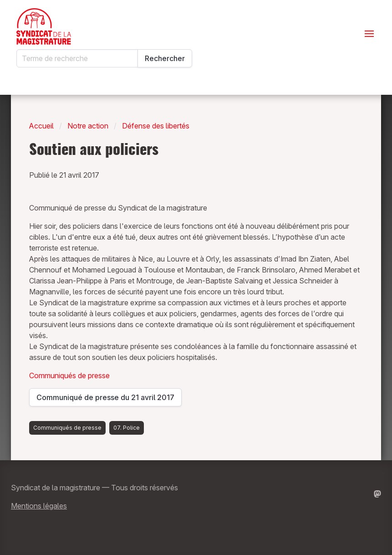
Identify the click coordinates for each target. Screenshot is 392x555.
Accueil (41, 126)
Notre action (88, 126)
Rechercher (165, 58)
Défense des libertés (156, 126)
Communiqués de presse (69, 375)
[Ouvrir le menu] (369, 34)
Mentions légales (39, 506)
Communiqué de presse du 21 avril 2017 (105, 400)
